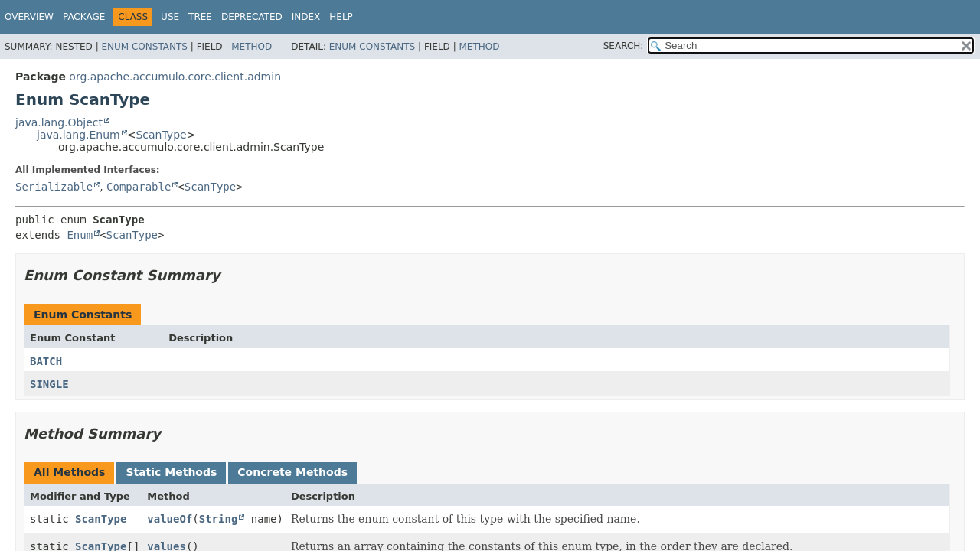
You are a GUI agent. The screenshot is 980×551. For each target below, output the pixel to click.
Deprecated (252, 17)
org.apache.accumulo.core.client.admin (175, 77)
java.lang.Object (59, 122)
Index (306, 17)
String (219, 519)
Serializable (54, 187)
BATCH (46, 361)
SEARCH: (624, 46)
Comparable (139, 187)
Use (170, 17)
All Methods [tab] (69, 472)
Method (252, 47)
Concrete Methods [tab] (292, 472)
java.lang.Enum (78, 135)
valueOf (170, 519)
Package (84, 17)
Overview (29, 17)
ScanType (161, 135)
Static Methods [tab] (171, 472)
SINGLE (49, 384)
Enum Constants (144, 47)
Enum (80, 235)
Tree (200, 17)
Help (341, 17)
